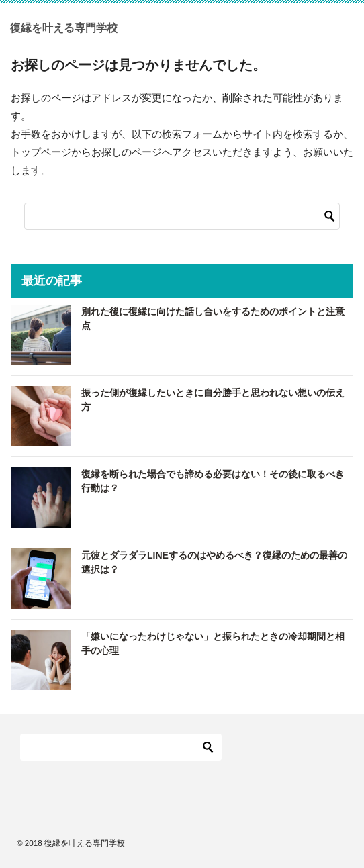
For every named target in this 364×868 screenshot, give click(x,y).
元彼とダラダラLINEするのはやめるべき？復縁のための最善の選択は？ (214, 562)
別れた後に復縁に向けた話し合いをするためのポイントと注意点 (213, 319)
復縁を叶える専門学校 (64, 27)
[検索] (182, 216)
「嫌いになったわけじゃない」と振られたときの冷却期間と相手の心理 (213, 643)
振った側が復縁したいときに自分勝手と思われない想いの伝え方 (213, 400)
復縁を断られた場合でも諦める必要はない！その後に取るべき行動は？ (213, 481)
